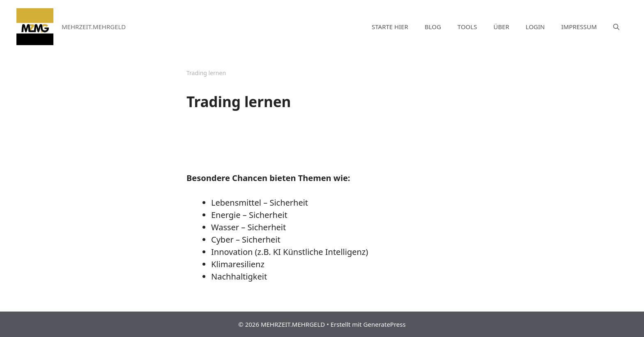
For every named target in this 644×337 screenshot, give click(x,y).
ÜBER (501, 27)
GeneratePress (385, 324)
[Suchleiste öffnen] (616, 27)
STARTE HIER (390, 27)
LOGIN (535, 27)
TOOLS (467, 27)
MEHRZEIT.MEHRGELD (94, 27)
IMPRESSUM (579, 27)
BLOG (433, 27)
